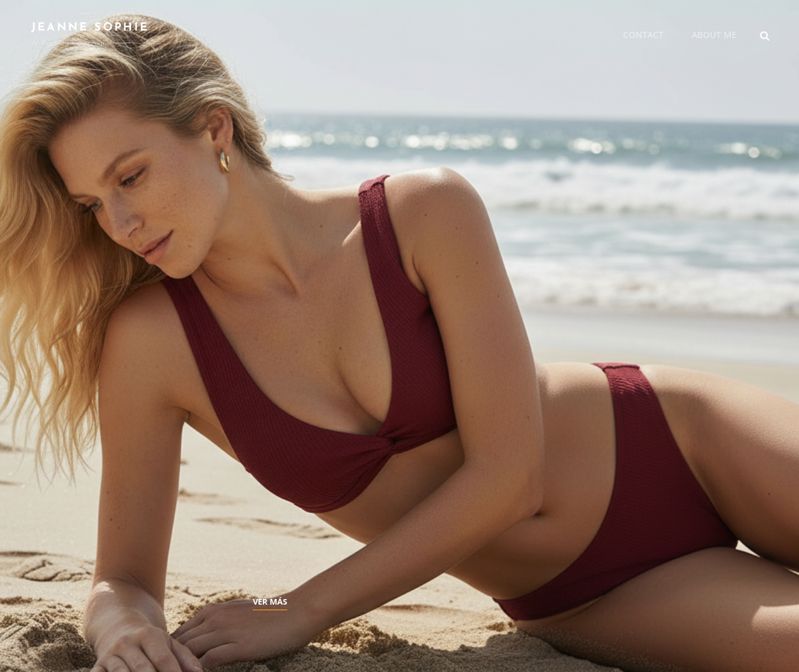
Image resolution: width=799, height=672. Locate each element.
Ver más (270, 601)
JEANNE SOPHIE (90, 28)
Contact (643, 35)
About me (714, 35)
